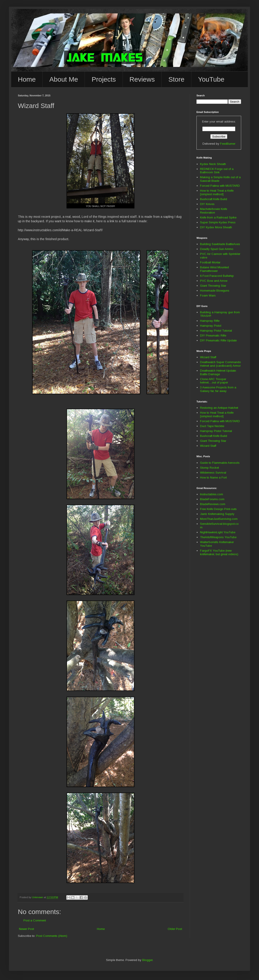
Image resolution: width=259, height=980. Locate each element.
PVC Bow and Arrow (214, 281)
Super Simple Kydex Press (218, 222)
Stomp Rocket (209, 468)
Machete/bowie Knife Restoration (214, 211)
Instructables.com (212, 494)
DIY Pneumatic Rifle (213, 335)
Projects (104, 79)
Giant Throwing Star (213, 286)
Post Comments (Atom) (52, 936)
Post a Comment (35, 920)
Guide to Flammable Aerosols (220, 463)
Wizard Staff (208, 357)
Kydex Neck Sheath (213, 164)
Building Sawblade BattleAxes (220, 244)
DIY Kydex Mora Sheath (216, 227)
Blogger (147, 960)
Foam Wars (208, 295)
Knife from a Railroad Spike (218, 217)
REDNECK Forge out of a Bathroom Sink (217, 171)
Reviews (142, 79)
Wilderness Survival (213, 473)
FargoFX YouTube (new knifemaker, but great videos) (219, 552)
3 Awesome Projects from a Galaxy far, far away (218, 389)
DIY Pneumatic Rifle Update (218, 340)
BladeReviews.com (213, 504)
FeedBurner (228, 144)
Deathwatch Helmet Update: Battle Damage (218, 372)
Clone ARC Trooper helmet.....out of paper (214, 381)
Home (27, 79)
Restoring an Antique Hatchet (219, 408)
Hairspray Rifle (210, 321)
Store (176, 79)
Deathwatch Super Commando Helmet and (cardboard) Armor (220, 364)
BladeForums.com (212, 499)
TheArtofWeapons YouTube (218, 537)
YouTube (211, 79)
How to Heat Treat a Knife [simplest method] (217, 192)
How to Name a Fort (213, 477)
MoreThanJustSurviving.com (219, 519)
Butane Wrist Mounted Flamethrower (214, 269)
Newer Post (26, 929)
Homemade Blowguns (215, 291)
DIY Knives (207, 204)
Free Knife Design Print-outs (218, 509)
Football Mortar (210, 262)
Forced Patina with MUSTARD (220, 186)
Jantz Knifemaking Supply (217, 514)
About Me (64, 79)
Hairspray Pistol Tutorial (216, 331)
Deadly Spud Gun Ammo (217, 249)
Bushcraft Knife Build (214, 199)
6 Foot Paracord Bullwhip (217, 276)
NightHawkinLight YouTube (218, 532)
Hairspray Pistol (211, 326)
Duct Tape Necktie (212, 426)
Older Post (175, 929)
